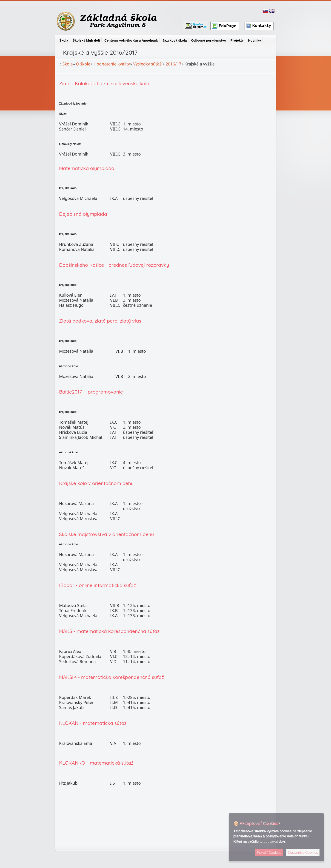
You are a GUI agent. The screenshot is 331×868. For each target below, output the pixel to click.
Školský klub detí (86, 40)
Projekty (237, 40)
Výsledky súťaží (148, 64)
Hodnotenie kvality (112, 64)
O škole (83, 64)
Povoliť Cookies (269, 852)
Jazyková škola (175, 40)
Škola (64, 40)
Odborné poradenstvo (209, 40)
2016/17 (173, 64)
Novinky (255, 40)
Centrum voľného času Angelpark (131, 40)
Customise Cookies (303, 852)
